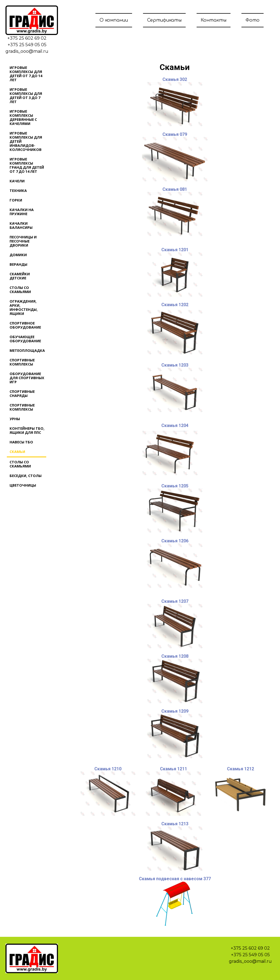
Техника (18, 191)
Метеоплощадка (27, 350)
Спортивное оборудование (25, 325)
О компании (114, 20)
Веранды (18, 264)
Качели (17, 181)
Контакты (214, 20)
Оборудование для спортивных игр (27, 378)
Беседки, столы (26, 476)
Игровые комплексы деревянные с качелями (23, 117)
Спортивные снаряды (22, 394)
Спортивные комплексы (22, 362)
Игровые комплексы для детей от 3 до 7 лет (26, 96)
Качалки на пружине (22, 212)
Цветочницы (23, 485)
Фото (253, 20)
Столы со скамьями (20, 290)
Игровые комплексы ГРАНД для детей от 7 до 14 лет (27, 165)
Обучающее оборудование (25, 339)
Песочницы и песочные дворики (23, 241)
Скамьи (17, 452)
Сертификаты (164, 20)
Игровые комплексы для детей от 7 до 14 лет (26, 74)
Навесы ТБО (21, 442)
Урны (15, 419)
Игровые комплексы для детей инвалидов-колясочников (26, 141)
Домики (18, 255)
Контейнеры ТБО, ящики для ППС (27, 430)
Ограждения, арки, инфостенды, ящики (24, 307)
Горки (16, 200)
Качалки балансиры (21, 225)
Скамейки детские (20, 276)
